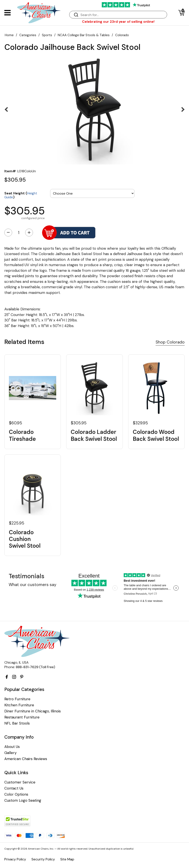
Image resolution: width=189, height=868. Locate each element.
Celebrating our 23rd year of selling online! (118, 22)
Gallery (10, 753)
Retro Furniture (17, 699)
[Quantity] (19, 233)
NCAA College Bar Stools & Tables (84, 35)
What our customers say (33, 585)
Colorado (122, 35)
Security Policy (43, 859)
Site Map (67, 859)
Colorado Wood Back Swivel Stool (156, 435)
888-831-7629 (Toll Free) (35, 667)
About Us (12, 747)
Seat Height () (21, 195)
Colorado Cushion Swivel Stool (25, 539)
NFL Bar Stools (17, 723)
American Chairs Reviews (26, 759)
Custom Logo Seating (23, 800)
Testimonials (26, 576)
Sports (47, 35)
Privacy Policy (15, 859)
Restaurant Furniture (22, 717)
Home (9, 35)
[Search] (122, 15)
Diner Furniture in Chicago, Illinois (33, 711)
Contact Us (14, 788)
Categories (28, 35)
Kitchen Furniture (19, 705)
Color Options (16, 794)
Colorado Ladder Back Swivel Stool (94, 435)
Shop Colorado (170, 342)
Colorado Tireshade (22, 435)
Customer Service (20, 782)
